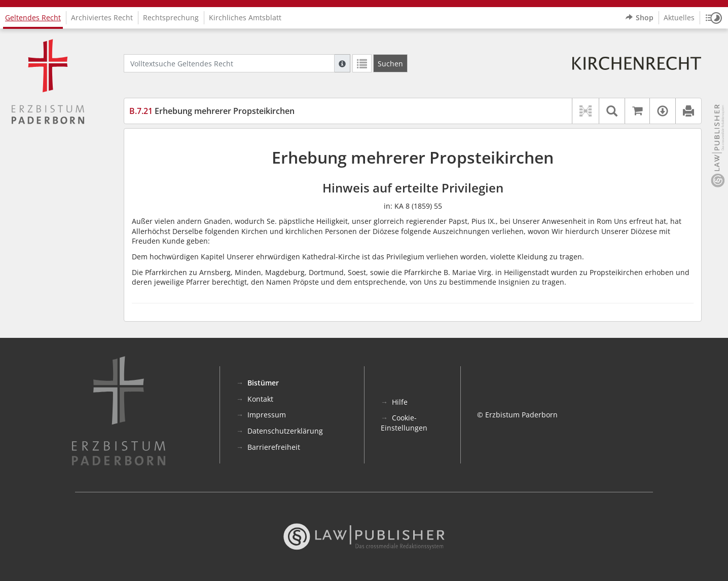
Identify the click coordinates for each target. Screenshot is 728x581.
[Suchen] (390, 63)
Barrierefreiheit (274, 447)
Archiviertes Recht (102, 17)
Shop (640, 18)
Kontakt (260, 399)
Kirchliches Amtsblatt (245, 17)
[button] (714, 18)
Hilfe (400, 402)
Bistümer (263, 383)
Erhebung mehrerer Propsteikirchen (212, 111)
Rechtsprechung (171, 17)
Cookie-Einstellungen (404, 423)
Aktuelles (679, 17)
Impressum (267, 415)
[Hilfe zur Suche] (342, 63)
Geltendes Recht (33, 17)
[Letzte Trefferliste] (362, 63)
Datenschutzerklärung (285, 431)
